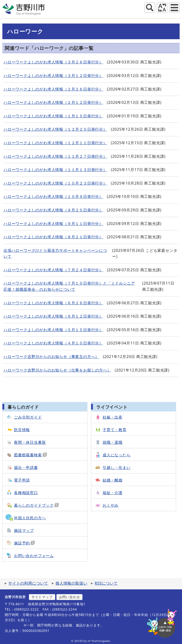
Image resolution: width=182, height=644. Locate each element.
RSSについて (106, 583)
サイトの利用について (28, 583)
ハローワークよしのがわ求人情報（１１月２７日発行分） (55, 156)
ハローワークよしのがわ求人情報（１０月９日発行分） (53, 196)
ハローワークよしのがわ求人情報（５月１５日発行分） (53, 330)
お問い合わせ (70, 597)
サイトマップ (42, 597)
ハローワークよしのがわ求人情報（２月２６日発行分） (53, 89)
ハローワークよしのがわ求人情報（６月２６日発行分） (53, 303)
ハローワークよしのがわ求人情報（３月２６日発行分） (53, 62)
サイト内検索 (150, 8)
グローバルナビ (174, 8)
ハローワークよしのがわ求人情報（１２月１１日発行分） (55, 143)
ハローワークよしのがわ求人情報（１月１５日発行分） (53, 116)
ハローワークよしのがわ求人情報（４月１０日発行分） (53, 343)
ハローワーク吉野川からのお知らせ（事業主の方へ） (51, 357)
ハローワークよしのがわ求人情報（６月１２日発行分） (53, 316)
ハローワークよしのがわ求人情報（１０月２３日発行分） (55, 183)
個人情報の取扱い (71, 583)
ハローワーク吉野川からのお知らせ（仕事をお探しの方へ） (57, 370)
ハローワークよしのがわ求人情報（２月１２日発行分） (53, 102)
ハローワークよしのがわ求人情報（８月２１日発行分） (53, 237)
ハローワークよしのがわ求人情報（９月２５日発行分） (53, 210)
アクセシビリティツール (162, 8)
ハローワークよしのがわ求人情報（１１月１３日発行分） (55, 170)
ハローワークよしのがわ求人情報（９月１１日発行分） (53, 224)
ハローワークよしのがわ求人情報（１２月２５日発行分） (55, 129)
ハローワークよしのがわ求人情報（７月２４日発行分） (53, 270)
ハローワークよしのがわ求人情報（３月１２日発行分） (53, 76)
